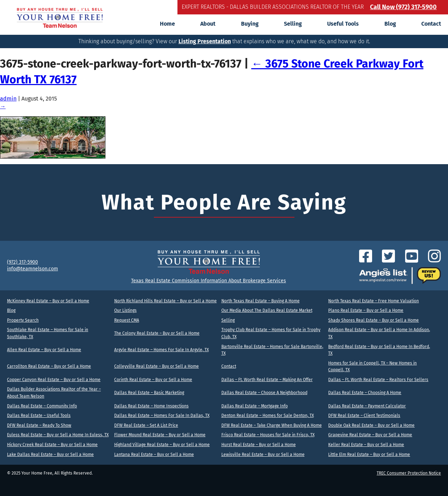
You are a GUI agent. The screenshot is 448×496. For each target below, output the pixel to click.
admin (8, 99)
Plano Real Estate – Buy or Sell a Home (366, 310)
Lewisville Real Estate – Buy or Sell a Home (263, 455)
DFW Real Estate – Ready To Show (39, 425)
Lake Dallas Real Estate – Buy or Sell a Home (50, 455)
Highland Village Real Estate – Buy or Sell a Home (162, 445)
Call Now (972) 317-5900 (403, 7)
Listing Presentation (205, 41)
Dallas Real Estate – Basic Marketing (149, 393)
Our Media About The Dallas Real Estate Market (267, 310)
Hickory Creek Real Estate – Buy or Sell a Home (52, 445)
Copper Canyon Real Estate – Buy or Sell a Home (54, 380)
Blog (390, 24)
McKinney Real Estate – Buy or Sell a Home (48, 301)
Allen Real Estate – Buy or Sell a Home (44, 350)
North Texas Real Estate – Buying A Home (261, 301)
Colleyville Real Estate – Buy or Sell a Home (157, 366)
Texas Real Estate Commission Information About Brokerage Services (209, 281)
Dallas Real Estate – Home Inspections (151, 406)
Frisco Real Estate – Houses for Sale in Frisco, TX (268, 435)
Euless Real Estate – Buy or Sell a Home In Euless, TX (58, 435)
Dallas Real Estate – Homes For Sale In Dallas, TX (162, 416)
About (208, 24)
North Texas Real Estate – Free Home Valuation (374, 301)
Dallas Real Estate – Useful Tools (39, 416)
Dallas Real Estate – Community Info (42, 406)
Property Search (23, 320)
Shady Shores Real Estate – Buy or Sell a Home (374, 320)
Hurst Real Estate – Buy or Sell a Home (259, 445)
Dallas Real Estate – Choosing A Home (365, 393)
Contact (431, 24)
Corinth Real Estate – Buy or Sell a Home (153, 380)
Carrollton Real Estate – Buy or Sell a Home (49, 366)
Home (167, 24)
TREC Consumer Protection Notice (409, 473)
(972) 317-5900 (22, 262)
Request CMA (127, 320)
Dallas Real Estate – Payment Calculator (367, 406)
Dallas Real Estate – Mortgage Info (255, 406)
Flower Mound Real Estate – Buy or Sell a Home (160, 435)
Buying (250, 24)
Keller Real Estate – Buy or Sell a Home (366, 445)
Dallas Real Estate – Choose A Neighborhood (264, 393)
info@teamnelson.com (33, 269)
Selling (293, 24)
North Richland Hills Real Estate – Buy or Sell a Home (165, 301)
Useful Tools (343, 24)
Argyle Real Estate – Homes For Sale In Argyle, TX (161, 350)
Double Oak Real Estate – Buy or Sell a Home (371, 425)
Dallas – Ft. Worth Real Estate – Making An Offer (267, 380)
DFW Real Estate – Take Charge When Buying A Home (272, 425)
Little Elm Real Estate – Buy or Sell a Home (369, 455)
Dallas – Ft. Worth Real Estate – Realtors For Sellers (378, 380)
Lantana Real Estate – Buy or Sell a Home (154, 455)
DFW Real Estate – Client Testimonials (364, 416)
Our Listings (125, 310)
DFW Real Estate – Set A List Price (146, 425)
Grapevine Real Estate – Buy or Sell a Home (370, 435)
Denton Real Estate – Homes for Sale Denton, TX (268, 416)
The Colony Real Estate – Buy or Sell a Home (157, 333)
